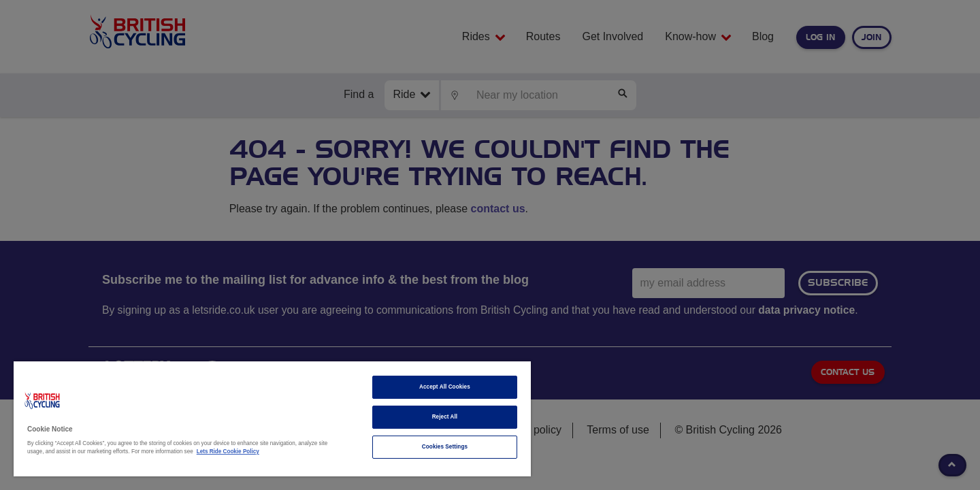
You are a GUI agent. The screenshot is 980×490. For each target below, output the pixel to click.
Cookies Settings (445, 447)
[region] (272, 419)
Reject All (445, 417)
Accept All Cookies (445, 387)
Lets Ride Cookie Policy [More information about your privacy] (228, 452)
